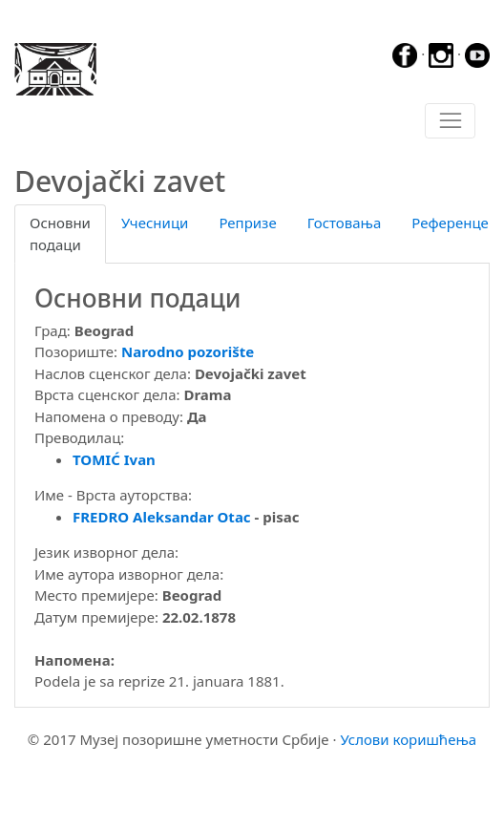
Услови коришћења (408, 739)
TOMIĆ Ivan (114, 459)
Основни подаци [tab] (60, 234)
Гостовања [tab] (345, 223)
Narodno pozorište (188, 351)
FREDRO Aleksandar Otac (162, 517)
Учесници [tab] (155, 223)
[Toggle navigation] (450, 121)
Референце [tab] (450, 223)
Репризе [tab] (247, 223)
